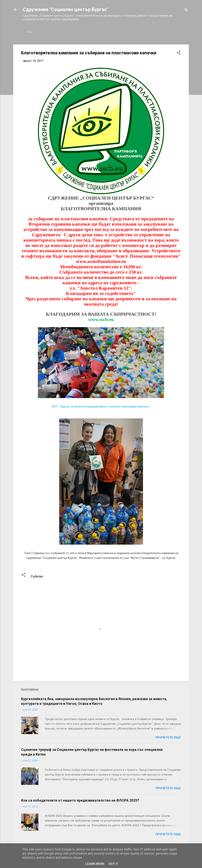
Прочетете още (168, 737)
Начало (32, 32)
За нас (51, 32)
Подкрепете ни (141, 32)
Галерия (93, 32)
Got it (113, 864)
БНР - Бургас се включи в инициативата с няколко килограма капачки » (101, 407)
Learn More (95, 864)
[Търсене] (186, 11)
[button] (179, 53)
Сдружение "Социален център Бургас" (65, 9)
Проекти (114, 32)
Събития (72, 32)
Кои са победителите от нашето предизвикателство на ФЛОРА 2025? (80, 800)
